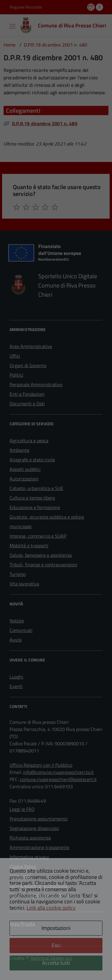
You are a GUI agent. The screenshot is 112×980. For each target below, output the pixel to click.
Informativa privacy (29, 857)
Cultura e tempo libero (32, 498)
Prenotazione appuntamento (39, 819)
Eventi (16, 686)
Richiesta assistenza (30, 838)
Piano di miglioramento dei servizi (44, 895)
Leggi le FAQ (22, 809)
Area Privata (22, 924)
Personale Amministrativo (36, 384)
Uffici (15, 356)
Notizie (17, 621)
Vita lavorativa (24, 584)
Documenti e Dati (27, 404)
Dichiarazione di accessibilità (39, 885)
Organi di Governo (28, 365)
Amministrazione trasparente (39, 847)
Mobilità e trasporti (29, 545)
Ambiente (19, 450)
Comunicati (21, 630)
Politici (16, 375)
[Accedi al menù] (4, 25)
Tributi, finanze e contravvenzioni (43, 565)
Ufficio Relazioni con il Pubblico (41, 765)
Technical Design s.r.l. (51, 958)
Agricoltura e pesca (29, 440)
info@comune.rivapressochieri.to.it (58, 772)
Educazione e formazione (35, 507)
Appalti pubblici (25, 469)
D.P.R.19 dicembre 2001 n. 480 (45, 123)
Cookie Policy (23, 866)
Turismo (18, 574)
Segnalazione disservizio (34, 828)
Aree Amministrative (31, 346)
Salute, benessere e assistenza (41, 555)
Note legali (20, 876)
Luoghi (16, 677)
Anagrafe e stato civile (32, 460)
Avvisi (16, 640)
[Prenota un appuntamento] (91, 7)
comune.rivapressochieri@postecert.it (58, 779)
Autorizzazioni (24, 479)
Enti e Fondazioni (27, 394)
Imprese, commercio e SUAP (38, 536)
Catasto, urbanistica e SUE (36, 488)
